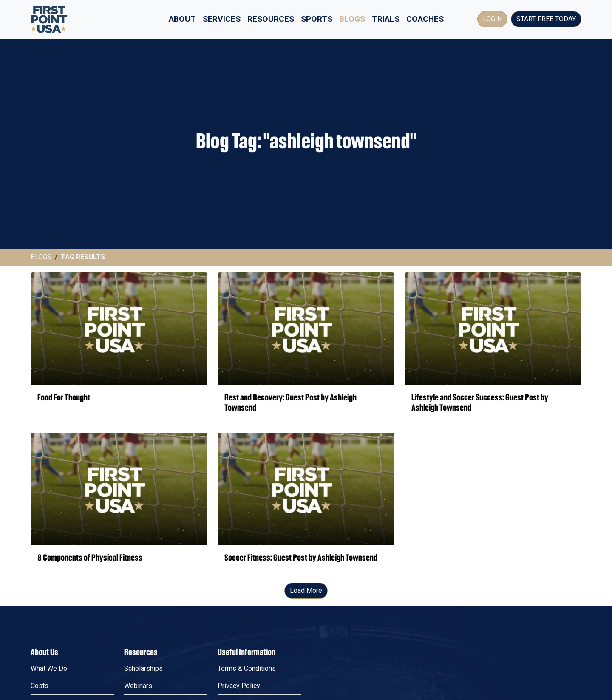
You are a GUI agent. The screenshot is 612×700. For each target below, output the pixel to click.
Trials (386, 19)
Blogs (352, 19)
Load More (306, 591)
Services (222, 19)
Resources (271, 19)
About (182, 19)
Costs (40, 686)
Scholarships (143, 668)
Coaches (425, 19)
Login (492, 19)
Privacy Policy (239, 686)
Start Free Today (546, 19)
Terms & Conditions (247, 668)
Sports (317, 19)
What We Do (49, 668)
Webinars (138, 686)
